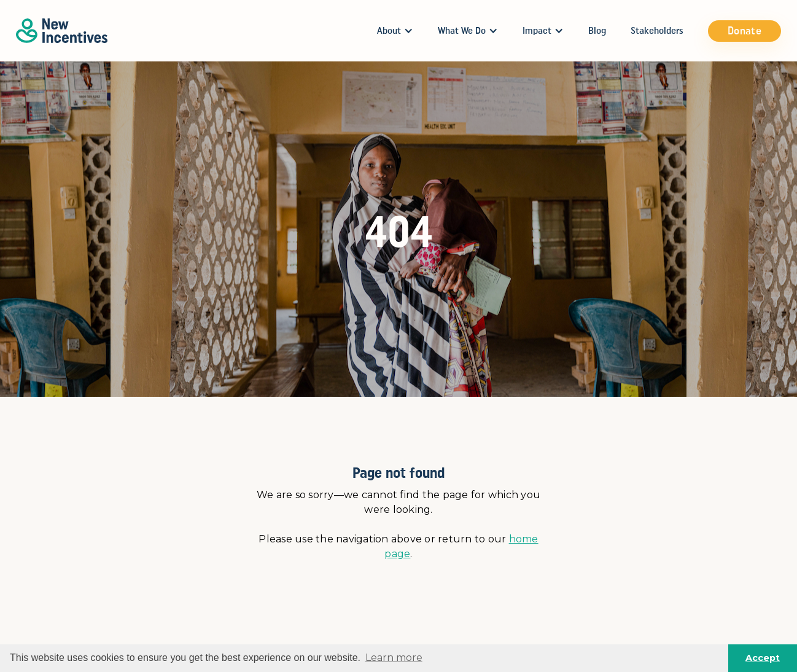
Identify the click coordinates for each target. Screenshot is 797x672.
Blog (597, 31)
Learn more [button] (394, 658)
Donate (745, 31)
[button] (395, 31)
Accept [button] (763, 658)
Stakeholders (657, 31)
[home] (62, 31)
